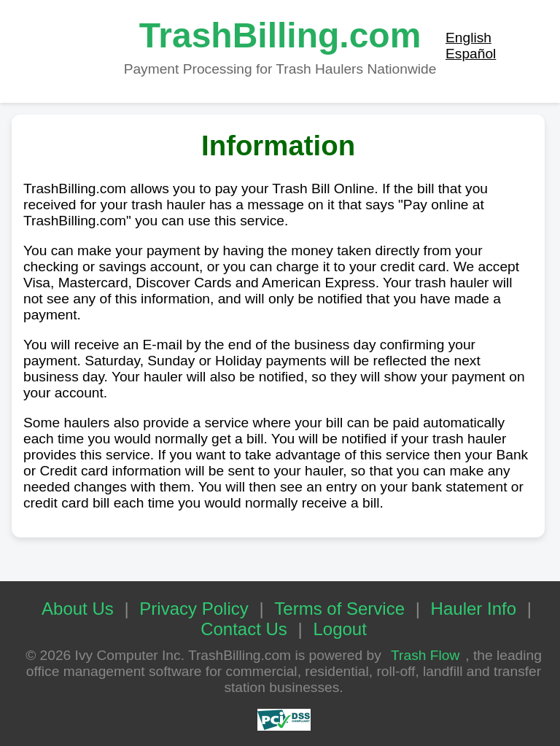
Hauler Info (474, 609)
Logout (339, 629)
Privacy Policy (194, 609)
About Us (78, 609)
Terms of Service (339, 609)
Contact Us (244, 629)
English (468, 38)
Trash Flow (425, 655)
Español (471, 54)
